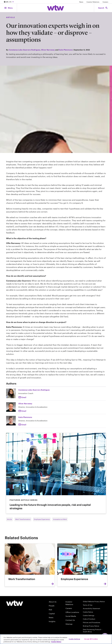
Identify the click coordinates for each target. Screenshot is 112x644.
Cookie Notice (88, 612)
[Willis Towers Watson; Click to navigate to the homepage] (56, 8)
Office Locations (72, 612)
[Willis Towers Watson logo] (15, 603)
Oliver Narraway (48, 50)
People (52, 606)
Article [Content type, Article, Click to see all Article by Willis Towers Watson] (10, 17)
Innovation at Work (60, 519)
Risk (50, 610)
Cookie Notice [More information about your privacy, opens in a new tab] (56, 642)
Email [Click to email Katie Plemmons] (24, 425)
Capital (52, 613)
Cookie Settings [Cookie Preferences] (89, 615)
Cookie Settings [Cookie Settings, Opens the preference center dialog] (74, 639)
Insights (52, 621)
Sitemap (69, 624)
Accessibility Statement (91, 608)
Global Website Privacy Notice (94, 601)
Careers (105, 2)
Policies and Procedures (92, 622)
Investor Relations (93, 2)
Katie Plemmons (66, 50)
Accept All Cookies (91, 639)
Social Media (71, 616)
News (81, 2)
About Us (53, 602)
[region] (56, 639)
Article (9, 519)
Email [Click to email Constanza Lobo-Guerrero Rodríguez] (24, 397)
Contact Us (70, 620)
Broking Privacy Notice (91, 626)
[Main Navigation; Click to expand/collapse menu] (8, 8)
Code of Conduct (89, 619)
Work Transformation (23, 519)
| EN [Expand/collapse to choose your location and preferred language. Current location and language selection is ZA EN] (9, 2)
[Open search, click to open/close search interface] (103, 8)
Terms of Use (88, 605)
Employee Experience (42, 519)
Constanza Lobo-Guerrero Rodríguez (24, 50)
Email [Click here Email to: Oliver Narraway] (24, 411)
